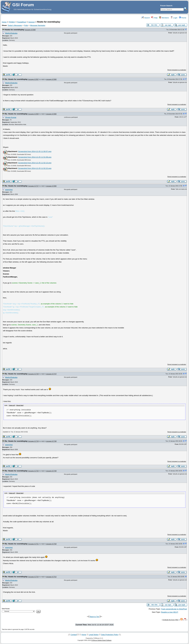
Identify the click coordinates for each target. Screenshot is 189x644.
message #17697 (33, 79)
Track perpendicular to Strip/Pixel (174, 609)
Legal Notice (94, 634)
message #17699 (33, 114)
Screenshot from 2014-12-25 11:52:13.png (35, 163)
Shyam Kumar (11, 117)
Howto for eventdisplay (15, 30)
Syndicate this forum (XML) (171, 620)
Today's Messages (15, 25)
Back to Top (94, 616)
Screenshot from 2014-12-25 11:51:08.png (35, 157)
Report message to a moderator (177, 70)
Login (174, 18)
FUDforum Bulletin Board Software (101, 640)
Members (164, 18)
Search (146, 18)
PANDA (12, 22)
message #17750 (33, 471)
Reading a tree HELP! (170, 612)
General (31, 22)
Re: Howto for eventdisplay (16, 79)
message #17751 (33, 544)
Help (154, 18)
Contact (74, 634)
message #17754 (33, 577)
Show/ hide (20, 406)
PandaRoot (22, 22)
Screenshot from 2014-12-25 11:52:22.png (35, 168)
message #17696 (30, 30)
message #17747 (33, 186)
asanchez (9, 190)
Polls (26, 25)
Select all (12, 406)
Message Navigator (38, 25)
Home (183, 18)
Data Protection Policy (110, 634)
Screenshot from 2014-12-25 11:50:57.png (35, 151)
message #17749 (33, 441)
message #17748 (33, 374)
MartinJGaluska (11, 33)
